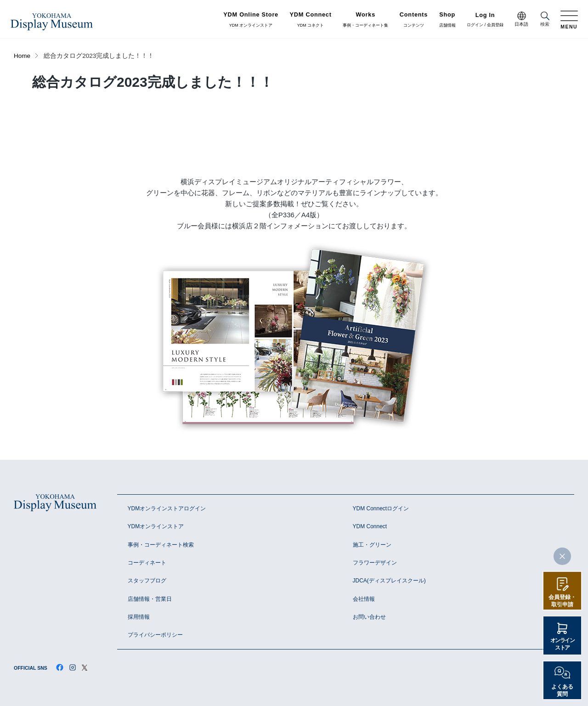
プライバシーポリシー (155, 635)
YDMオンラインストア (156, 526)
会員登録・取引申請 (562, 601)
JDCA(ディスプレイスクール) (389, 581)
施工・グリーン (372, 545)
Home (22, 56)
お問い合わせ (369, 617)
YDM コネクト (311, 20)
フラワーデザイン (375, 563)
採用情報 (139, 617)
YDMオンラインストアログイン (167, 508)
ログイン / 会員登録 (485, 20)
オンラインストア (563, 644)
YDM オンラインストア (251, 20)
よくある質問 (562, 690)
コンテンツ (414, 20)
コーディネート (147, 563)
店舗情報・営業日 (150, 599)
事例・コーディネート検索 (161, 545)
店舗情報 (447, 20)
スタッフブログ (147, 581)
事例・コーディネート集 (365, 20)
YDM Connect (370, 526)
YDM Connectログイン (381, 508)
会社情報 (364, 599)
